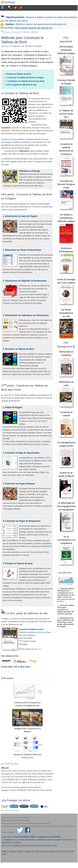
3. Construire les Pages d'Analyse (19, 484)
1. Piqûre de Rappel (12, 407)
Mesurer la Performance (13, 32)
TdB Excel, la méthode (30, 32)
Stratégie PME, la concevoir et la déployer (27, 729)
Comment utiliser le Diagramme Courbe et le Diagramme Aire (27, 703)
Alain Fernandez (35, 46)
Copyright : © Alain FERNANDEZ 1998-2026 (19, 790)
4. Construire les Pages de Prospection (22, 521)
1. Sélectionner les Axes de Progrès (20, 216)
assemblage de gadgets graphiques (16, 142)
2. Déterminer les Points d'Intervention (22, 250)
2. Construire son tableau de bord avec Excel (25, 81)
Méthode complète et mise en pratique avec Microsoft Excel (35, 632)
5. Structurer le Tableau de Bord (18, 349)
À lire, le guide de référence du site (21, 85)
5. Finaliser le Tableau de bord (18, 563)
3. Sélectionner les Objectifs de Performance (25, 281)
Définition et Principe (30, 171)
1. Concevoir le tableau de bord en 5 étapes (25, 77)
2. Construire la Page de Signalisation (21, 453)
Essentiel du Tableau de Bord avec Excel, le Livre (27, 755)
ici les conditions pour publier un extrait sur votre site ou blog (31, 845)
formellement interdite (11, 842)
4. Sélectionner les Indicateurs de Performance (26, 315)
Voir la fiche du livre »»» (31, 649)
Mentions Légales (9, 851)
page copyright (11, 832)
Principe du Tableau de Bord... (19, 74)
